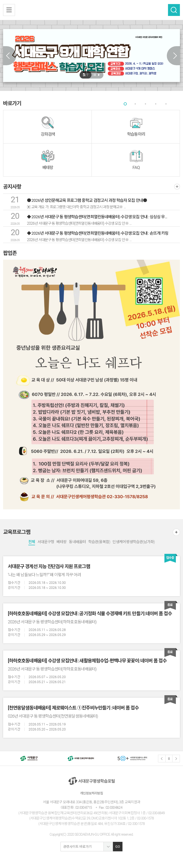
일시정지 (95, 75)
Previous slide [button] (10, 56)
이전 (162, 759)
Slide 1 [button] (125, 104)
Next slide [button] (173, 56)
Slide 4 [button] (156, 104)
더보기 (177, 187)
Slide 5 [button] (166, 104)
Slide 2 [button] (135, 104)
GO (118, 847)
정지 (169, 759)
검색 (174, 10)
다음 (176, 759)
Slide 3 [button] (146, 104)
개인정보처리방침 (92, 793)
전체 (32, 542)
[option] (91, 55)
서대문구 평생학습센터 (92, 10)
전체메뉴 (9, 10)
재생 (99, 75)
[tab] (125, 104)
